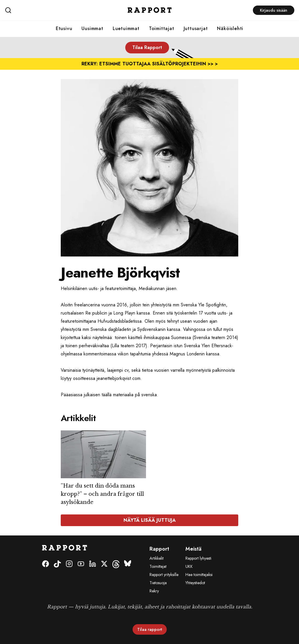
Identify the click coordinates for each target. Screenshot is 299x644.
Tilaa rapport (150, 629)
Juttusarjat (196, 28)
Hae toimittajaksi (199, 575)
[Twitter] (104, 564)
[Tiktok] (57, 564)
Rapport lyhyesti (198, 558)
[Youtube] (81, 564)
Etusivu (64, 28)
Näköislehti (230, 28)
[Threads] (116, 564)
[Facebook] (46, 564)
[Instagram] (69, 564)
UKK (189, 566)
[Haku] (53, 10)
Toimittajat (162, 28)
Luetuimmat (126, 28)
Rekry (154, 591)
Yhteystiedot (195, 583)
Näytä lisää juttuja (150, 520)
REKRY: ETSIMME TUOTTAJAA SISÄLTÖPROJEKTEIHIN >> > (150, 64)
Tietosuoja (158, 583)
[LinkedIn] (93, 564)
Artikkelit (157, 558)
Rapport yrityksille (164, 575)
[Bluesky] (128, 564)
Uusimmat (92, 28)
